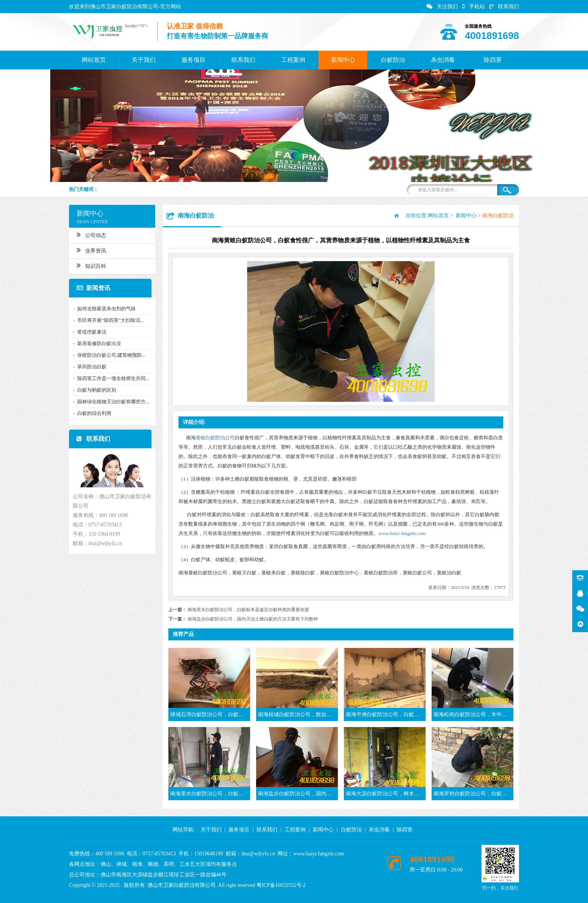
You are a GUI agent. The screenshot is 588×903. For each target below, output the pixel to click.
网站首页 (94, 60)
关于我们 (144, 60)
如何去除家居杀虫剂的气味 (105, 309)
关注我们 (442, 7)
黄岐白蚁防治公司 (215, 438)
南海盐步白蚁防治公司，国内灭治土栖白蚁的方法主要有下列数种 (253, 619)
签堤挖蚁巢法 (90, 332)
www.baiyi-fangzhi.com (402, 533)
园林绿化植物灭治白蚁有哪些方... (111, 402)
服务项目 (193, 60)
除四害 (493, 60)
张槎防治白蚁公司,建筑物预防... (109, 355)
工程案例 (293, 60)
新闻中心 (343, 60)
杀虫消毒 (443, 60)
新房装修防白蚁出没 (97, 343)
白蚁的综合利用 (92, 413)
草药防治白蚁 (90, 367)
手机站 (474, 7)
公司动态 (89, 234)
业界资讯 (89, 250)
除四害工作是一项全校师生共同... (111, 378)
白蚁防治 (393, 60)
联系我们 (504, 7)
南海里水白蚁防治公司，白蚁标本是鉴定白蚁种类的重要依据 (248, 610)
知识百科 (89, 265)
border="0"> (135, 26)
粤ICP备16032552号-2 (281, 885)
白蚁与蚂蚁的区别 (95, 390)
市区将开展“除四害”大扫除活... (109, 320)
